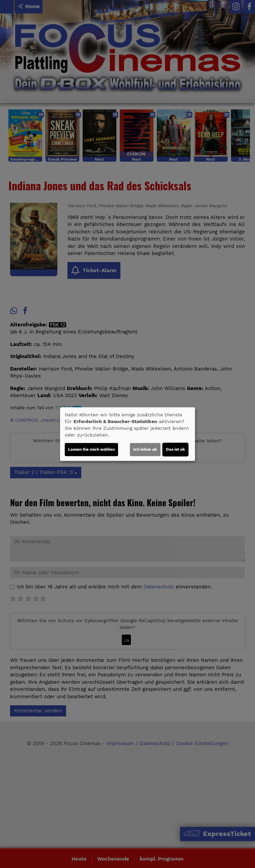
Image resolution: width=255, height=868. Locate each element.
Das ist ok (175, 449)
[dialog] (128, 434)
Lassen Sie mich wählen (91, 449)
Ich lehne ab (145, 449)
